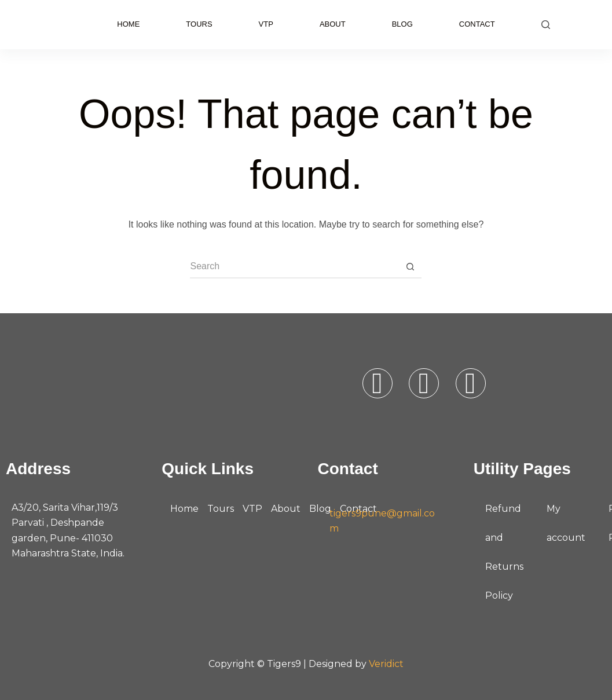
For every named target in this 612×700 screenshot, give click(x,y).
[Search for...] (294, 267)
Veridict (386, 664)
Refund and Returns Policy (504, 552)
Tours (199, 24)
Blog (402, 24)
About (333, 24)
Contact (477, 24)
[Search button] (410, 267)
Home (128, 24)
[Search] (546, 25)
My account (566, 523)
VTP (266, 24)
